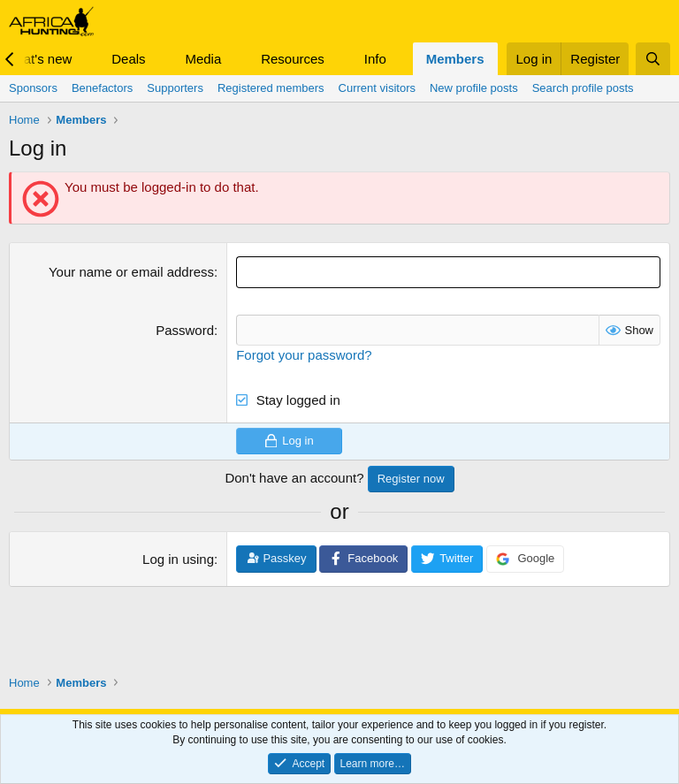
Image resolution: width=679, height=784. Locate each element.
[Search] (653, 59)
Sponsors (33, 88)
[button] (86, 59)
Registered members (271, 88)
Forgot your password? (304, 354)
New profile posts (474, 88)
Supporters (175, 88)
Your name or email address (131, 272)
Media (203, 59)
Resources (293, 59)
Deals (128, 59)
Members (455, 59)
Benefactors (102, 88)
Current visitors (377, 88)
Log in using (178, 559)
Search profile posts (583, 88)
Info (375, 59)
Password (185, 329)
